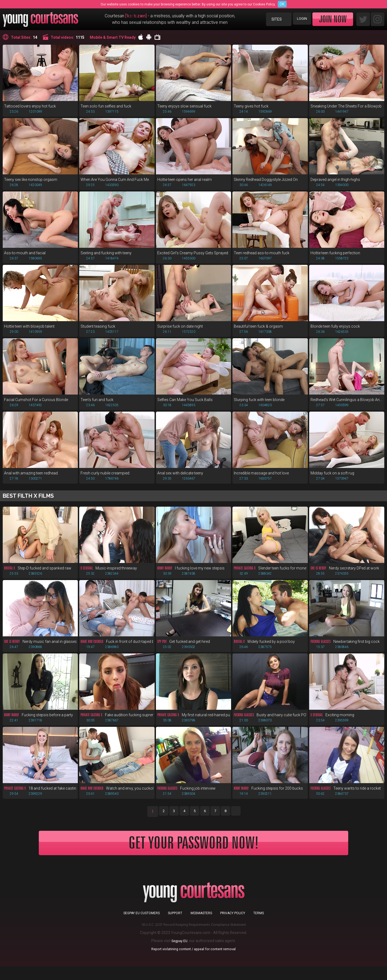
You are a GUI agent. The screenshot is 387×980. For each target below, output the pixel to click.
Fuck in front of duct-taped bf (117, 645)
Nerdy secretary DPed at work (345, 571)
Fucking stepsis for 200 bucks (268, 793)
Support (175, 927)
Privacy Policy (233, 927)
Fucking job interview (186, 793)
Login (300, 19)
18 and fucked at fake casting (40, 793)
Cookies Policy (264, 4)
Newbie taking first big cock (345, 645)
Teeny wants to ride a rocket (346, 793)
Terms (259, 927)
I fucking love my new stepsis (191, 571)
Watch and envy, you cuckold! (117, 793)
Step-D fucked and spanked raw (38, 571)
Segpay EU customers (142, 927)
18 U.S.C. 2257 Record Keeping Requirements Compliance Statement (193, 938)
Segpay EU (180, 954)
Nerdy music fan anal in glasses (40, 645)
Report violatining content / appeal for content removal (194, 962)
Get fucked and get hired (184, 645)
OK (282, 4)
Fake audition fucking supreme (117, 719)
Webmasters (201, 927)
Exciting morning (332, 719)
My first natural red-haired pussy (193, 719)
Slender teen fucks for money (270, 571)
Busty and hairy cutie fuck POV (270, 719)
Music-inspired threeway (109, 571)
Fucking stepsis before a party (39, 719)
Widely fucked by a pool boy (264, 645)
